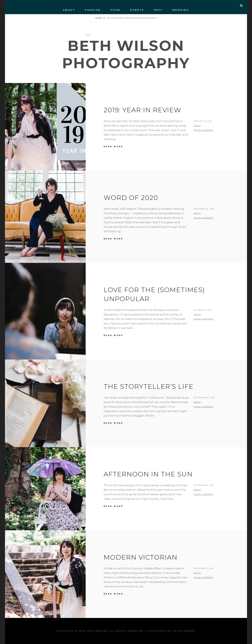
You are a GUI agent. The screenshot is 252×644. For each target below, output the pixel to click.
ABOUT (69, 10)
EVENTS (137, 10)
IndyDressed (97, 631)
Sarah (197, 126)
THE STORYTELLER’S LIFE (149, 386)
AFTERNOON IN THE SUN (148, 474)
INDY (158, 10)
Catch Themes (184, 631)
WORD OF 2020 (131, 198)
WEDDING (181, 10)
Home (99, 18)
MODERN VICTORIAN (141, 557)
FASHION (93, 10)
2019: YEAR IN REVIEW (142, 110)
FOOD (115, 10)
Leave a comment (204, 130)
